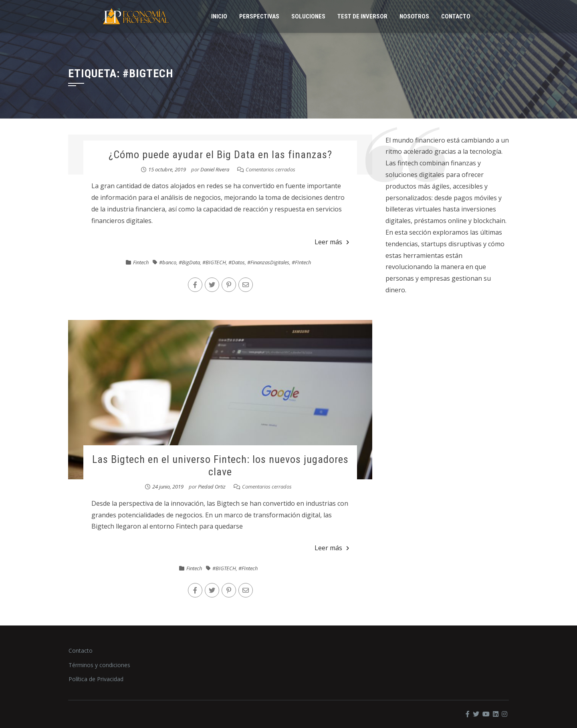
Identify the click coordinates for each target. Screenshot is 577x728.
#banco (168, 262)
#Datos (237, 262)
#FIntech (301, 262)
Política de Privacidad (96, 679)
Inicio (219, 16)
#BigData (189, 262)
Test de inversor (362, 16)
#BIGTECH (214, 262)
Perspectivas (259, 16)
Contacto (456, 16)
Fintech (141, 262)
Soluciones (308, 16)
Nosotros (414, 16)
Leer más (332, 242)
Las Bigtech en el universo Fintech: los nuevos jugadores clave (220, 466)
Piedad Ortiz (212, 487)
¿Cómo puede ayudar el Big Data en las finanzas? (220, 155)
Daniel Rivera (215, 169)
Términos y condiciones (99, 665)
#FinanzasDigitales (268, 262)
